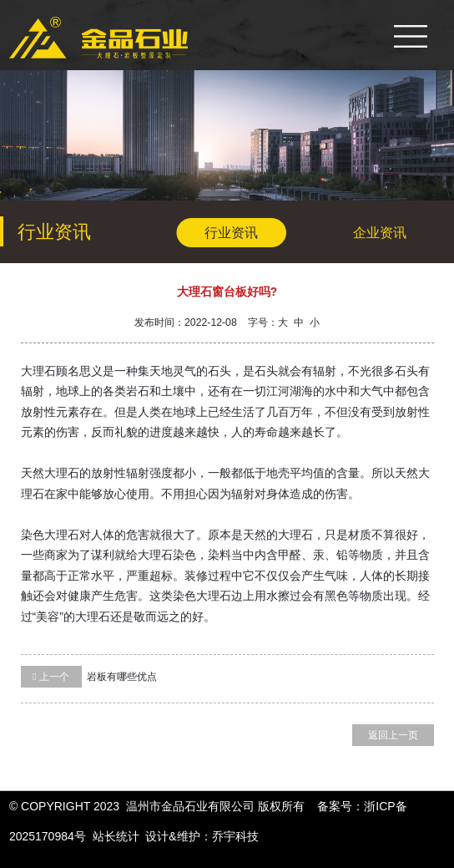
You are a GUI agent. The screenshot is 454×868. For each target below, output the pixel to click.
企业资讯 (380, 233)
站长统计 (116, 836)
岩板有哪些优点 (89, 677)
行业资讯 (231, 233)
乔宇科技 (235, 836)
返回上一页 (393, 735)
